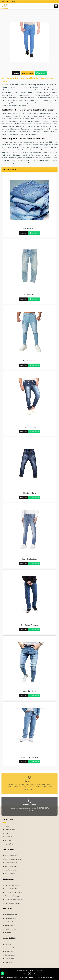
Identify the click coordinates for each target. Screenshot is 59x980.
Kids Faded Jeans (11, 918)
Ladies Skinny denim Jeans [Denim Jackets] (14, 900)
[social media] (25, 974)
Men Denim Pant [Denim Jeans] (11, 874)
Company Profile (11, 830)
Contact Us (9, 837)
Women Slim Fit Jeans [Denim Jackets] (12, 903)
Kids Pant (8, 933)
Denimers (25, 970)
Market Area (9, 844)
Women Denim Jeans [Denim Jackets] (12, 885)
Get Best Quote (28, 73)
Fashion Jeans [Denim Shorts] (10, 959)
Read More (23, 233)
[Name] (56, 6)
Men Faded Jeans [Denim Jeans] (11, 870)
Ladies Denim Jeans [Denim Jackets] (12, 889)
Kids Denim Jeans (11, 915)
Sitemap (8, 840)
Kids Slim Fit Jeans (11, 929)
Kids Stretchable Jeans (13, 922)
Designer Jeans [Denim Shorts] (10, 955)
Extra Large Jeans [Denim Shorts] (11, 948)
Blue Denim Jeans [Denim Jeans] (11, 863)
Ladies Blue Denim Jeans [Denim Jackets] (13, 892)
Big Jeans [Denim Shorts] (8, 944)
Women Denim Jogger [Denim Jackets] (12, 896)
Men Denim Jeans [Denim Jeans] (11, 856)
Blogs (7, 833)
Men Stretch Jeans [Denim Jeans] (11, 866)
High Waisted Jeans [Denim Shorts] (12, 962)
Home (7, 826)
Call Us (16, 73)
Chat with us (41, 73)
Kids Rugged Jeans (11, 926)
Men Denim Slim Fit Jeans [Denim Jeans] (14, 859)
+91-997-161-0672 (8, 2)
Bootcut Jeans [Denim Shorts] (10, 952)
